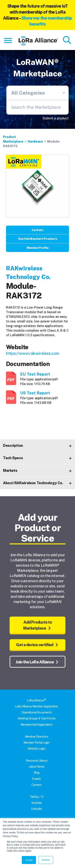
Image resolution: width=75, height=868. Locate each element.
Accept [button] (29, 860)
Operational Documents (36, 712)
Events (36, 779)
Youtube (36, 803)
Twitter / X (36, 797)
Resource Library (36, 761)
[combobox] (37, 107)
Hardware (35, 141)
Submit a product (56, 118)
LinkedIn (37, 809)
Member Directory (36, 737)
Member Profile (38, 248)
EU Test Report (35, 374)
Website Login (36, 749)
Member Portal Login (37, 743)
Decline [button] (46, 860)
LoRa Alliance (36, 700)
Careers (36, 785)
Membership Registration (36, 725)
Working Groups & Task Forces (37, 718)
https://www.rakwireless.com (33, 353)
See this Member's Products (37, 239)
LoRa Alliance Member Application (36, 706)
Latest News (36, 767)
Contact (37, 230)
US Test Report (35, 393)
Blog (37, 773)
